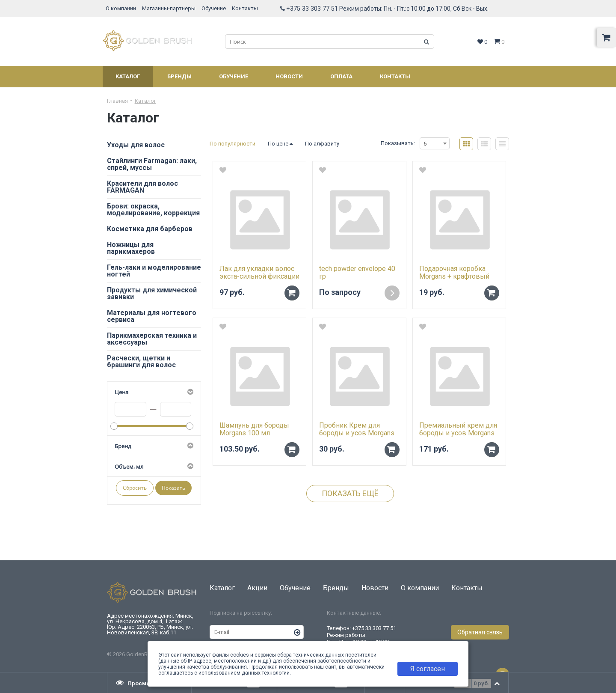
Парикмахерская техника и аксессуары (152, 339)
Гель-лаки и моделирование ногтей (154, 271)
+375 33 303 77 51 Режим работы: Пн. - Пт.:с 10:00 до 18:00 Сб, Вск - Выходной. (361, 638)
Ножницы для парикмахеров (131, 248)
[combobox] (435, 143)
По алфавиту (322, 144)
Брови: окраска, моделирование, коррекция (153, 210)
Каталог (128, 76)
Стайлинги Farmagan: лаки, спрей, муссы (152, 164)
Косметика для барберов (150, 229)
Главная (117, 101)
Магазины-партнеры (169, 8)
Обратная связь (480, 632)
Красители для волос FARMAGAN (142, 187)
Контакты (245, 8)
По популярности (232, 144)
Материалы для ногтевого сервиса (152, 316)
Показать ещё (350, 493)
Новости (289, 76)
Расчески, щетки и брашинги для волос (141, 361)
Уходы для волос (136, 145)
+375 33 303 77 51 (312, 9)
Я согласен (428, 669)
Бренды (179, 76)
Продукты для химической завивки (152, 293)
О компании (121, 8)
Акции (257, 588)
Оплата (341, 76)
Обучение (214, 8)
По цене (280, 144)
